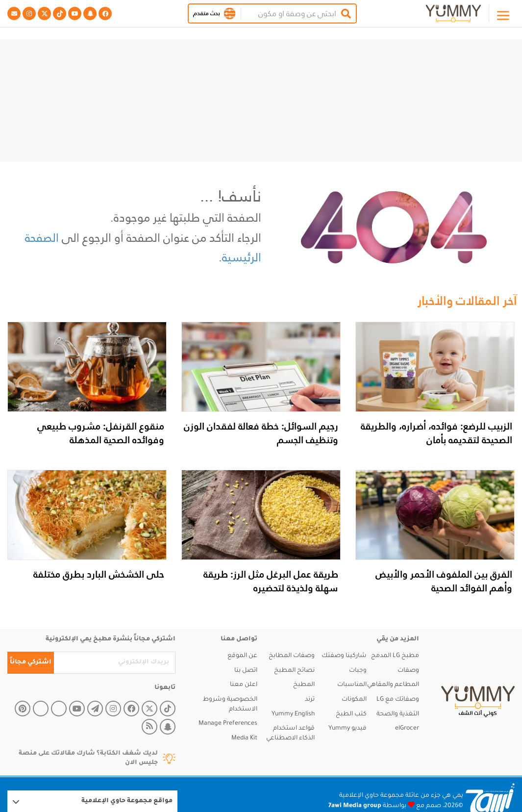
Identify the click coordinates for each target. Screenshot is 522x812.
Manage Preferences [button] (228, 724)
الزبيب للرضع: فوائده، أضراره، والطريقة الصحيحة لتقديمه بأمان (436, 433)
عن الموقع (242, 656)
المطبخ (304, 685)
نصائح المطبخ (294, 671)
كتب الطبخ (351, 714)
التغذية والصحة (398, 714)
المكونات (354, 700)
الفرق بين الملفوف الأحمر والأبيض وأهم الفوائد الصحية (444, 581)
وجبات (358, 671)
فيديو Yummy (348, 729)
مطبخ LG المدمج (395, 656)
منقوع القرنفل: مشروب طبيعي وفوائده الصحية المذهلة (101, 433)
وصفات (408, 671)
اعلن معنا (244, 685)
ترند (310, 700)
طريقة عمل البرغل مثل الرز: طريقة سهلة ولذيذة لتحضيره (271, 581)
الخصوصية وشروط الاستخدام (230, 705)
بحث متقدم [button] (207, 13)
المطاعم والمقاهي (393, 685)
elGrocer (407, 729)
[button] (230, 13)
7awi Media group (355, 806)
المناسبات (352, 685)
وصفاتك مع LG (398, 700)
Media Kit (244, 738)
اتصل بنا (246, 671)
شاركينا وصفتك (344, 656)
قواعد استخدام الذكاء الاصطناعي (290, 734)
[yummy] (478, 702)
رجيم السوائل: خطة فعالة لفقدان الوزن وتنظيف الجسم (261, 433)
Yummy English (293, 714)
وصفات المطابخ (292, 656)
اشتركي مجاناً (31, 662)
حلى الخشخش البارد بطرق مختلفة (99, 574)
